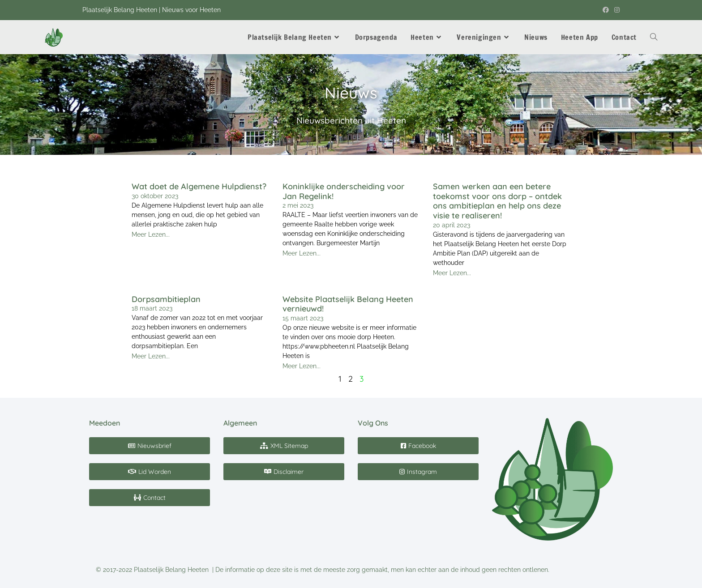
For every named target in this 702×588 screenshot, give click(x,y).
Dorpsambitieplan (166, 299)
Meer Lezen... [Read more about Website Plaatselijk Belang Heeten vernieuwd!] (302, 366)
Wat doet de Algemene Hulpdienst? (199, 186)
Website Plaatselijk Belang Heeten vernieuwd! (348, 304)
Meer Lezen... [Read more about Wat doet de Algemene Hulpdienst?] (151, 234)
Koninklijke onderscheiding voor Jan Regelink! (344, 191)
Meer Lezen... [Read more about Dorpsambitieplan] (151, 356)
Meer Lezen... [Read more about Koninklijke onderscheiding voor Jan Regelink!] (302, 253)
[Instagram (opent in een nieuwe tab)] (616, 10)
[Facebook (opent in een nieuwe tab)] (606, 10)
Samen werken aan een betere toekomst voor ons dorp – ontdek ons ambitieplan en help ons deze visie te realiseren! (497, 201)
